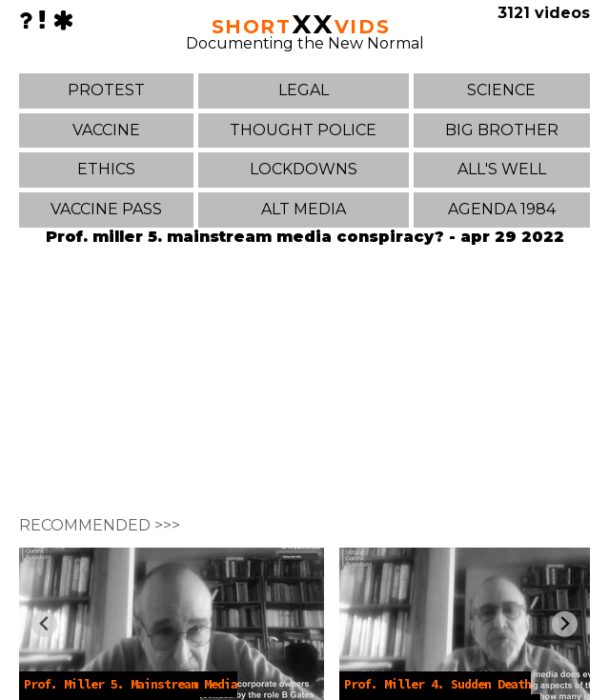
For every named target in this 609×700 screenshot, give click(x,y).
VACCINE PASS (106, 209)
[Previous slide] (44, 624)
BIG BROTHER (502, 130)
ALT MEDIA (304, 209)
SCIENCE (501, 90)
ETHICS (106, 169)
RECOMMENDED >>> (100, 525)
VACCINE (106, 130)
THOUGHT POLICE (303, 130)
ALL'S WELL (502, 169)
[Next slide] (565, 624)
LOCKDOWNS (304, 169)
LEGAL (304, 90)
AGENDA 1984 (502, 209)
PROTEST (106, 90)
